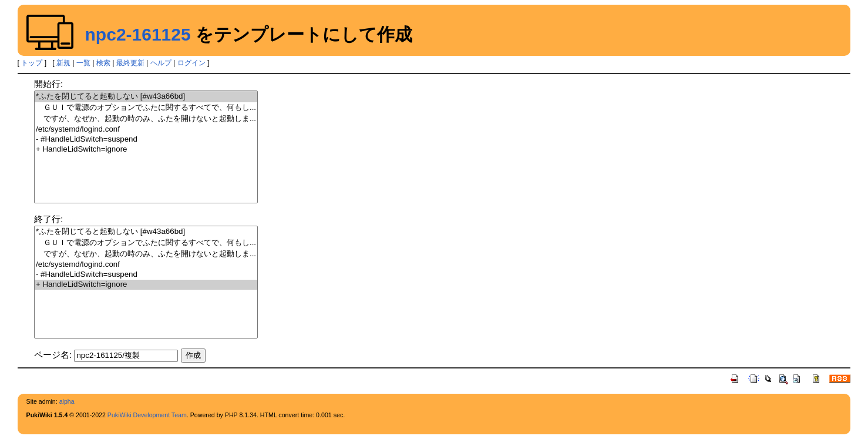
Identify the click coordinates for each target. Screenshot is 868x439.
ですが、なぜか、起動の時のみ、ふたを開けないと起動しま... (146, 119)
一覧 (83, 63)
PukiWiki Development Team (147, 415)
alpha (67, 401)
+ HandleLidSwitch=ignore (146, 150)
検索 (103, 63)
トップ (32, 63)
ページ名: (53, 355)
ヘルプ (161, 63)
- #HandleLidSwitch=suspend (146, 140)
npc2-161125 (138, 34)
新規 (63, 63)
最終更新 (130, 63)
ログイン (191, 63)
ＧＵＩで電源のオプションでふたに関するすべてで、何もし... (146, 108)
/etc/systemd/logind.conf (146, 130)
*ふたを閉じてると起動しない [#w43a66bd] (146, 97)
